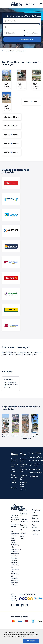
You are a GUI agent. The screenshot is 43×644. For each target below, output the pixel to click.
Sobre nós (24, 510)
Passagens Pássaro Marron (23, 484)
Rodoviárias (36, 531)
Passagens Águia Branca (23, 477)
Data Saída (12, 33)
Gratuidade (36, 521)
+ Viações (23, 490)
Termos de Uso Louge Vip (24, 527)
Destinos (35, 534)
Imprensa (23, 533)
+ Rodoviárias (33, 476)
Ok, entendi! (31, 641)
